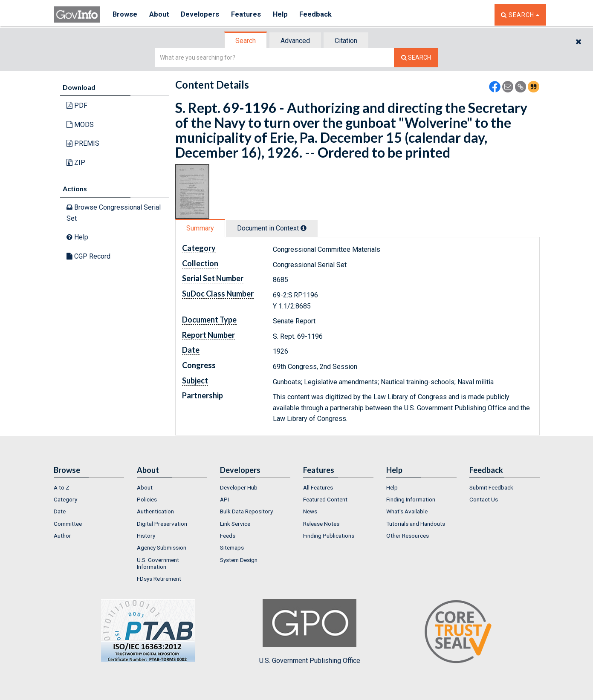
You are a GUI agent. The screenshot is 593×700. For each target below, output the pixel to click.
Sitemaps (232, 547)
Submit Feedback (491, 487)
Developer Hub (239, 487)
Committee (68, 524)
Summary (200, 228)
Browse (125, 15)
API (224, 499)
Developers (201, 15)
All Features (318, 487)
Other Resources (408, 536)
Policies (147, 499)
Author (62, 536)
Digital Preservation (162, 524)
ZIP (76, 163)
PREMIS (83, 143)
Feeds (228, 536)
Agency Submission (162, 547)
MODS (80, 125)
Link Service (235, 524)
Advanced (295, 41)
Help (283, 15)
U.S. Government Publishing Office (310, 632)
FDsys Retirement (159, 579)
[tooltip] (304, 228)
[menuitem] (89, 487)
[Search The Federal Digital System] (416, 58)
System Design (239, 560)
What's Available (407, 511)
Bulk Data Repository (246, 511)
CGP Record (88, 256)
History (146, 536)
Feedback (318, 15)
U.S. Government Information (158, 563)
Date (60, 511)
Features (248, 15)
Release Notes (321, 524)
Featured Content (325, 499)
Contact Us (484, 499)
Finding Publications (329, 536)
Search (246, 41)
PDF (77, 105)
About (160, 15)
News (310, 511)
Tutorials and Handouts (416, 524)
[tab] (246, 41)
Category (65, 499)
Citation (346, 41)
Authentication (155, 511)
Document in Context (272, 228)
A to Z (62, 487)
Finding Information (411, 499)
